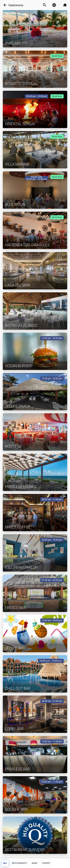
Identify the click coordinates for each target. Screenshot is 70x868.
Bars (35, 863)
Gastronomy (16, 5)
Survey (46, 863)
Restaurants (19, 863)
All (5, 863)
